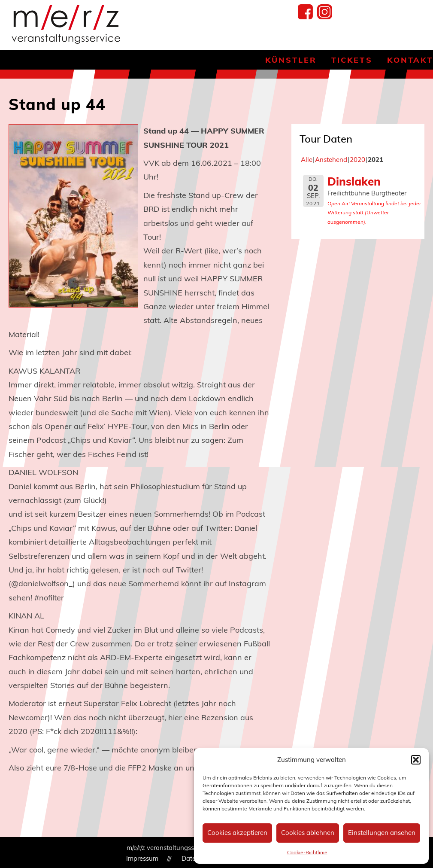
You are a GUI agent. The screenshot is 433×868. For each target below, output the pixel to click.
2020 (357, 160)
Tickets (352, 60)
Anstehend (331, 160)
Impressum (142, 858)
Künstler (291, 60)
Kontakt (410, 60)
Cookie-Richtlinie (307, 852)
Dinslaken (354, 181)
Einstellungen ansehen (382, 833)
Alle (307, 160)
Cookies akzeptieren (237, 833)
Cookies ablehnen (308, 833)
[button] (416, 760)
